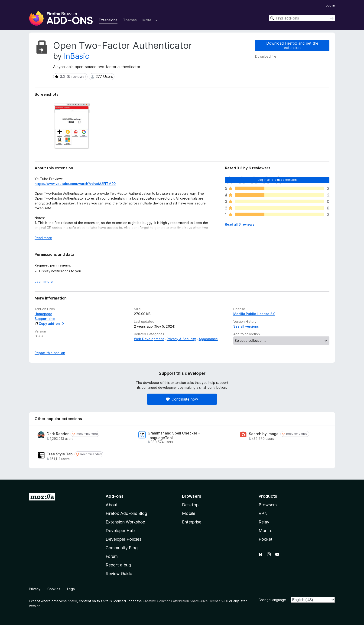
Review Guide (119, 574)
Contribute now (182, 399)
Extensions (108, 20)
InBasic (76, 56)
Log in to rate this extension (277, 180)
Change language (272, 600)
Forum (112, 556)
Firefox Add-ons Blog (126, 513)
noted (72, 601)
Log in (330, 5)
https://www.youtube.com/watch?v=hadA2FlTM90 (75, 184)
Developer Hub (120, 531)
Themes (130, 20)
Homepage (43, 314)
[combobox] (302, 18)
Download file (266, 56)
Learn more (44, 281)
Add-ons (115, 496)
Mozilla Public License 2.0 (254, 314)
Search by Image (264, 434)
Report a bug (118, 565)
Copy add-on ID (49, 324)
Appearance (208, 339)
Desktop (190, 505)
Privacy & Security (181, 339)
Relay (264, 522)
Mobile (189, 513)
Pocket (266, 539)
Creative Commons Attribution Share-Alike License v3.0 (185, 601)
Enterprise (192, 522)
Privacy (35, 589)
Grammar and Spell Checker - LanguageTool (174, 435)
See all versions (246, 326)
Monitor (266, 531)
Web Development (149, 339)
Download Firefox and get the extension (292, 45)
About (112, 505)
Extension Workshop (125, 522)
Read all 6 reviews (240, 224)
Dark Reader (58, 434)
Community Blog (122, 548)
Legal (71, 589)
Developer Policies (123, 539)
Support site (45, 319)
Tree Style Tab (60, 454)
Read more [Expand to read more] (43, 238)
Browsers (268, 505)
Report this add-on (50, 353)
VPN (263, 513)
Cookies (54, 589)
